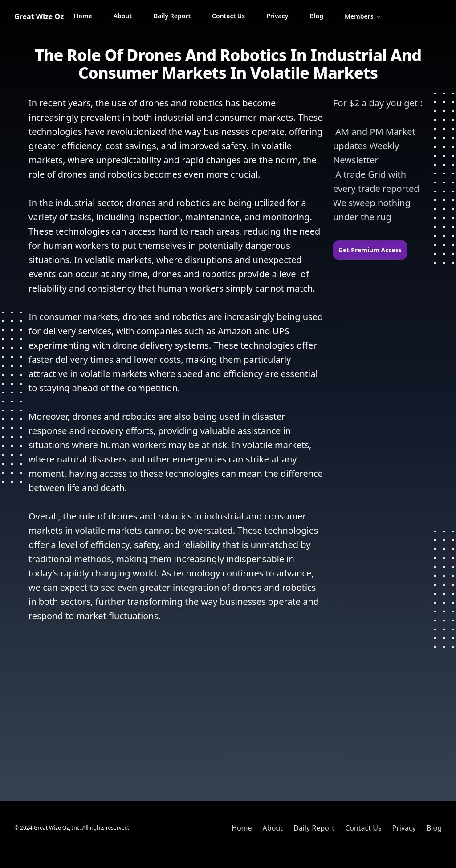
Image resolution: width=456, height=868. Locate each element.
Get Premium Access (370, 250)
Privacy (277, 16)
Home (83, 16)
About (123, 16)
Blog (316, 16)
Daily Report (172, 16)
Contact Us (228, 16)
